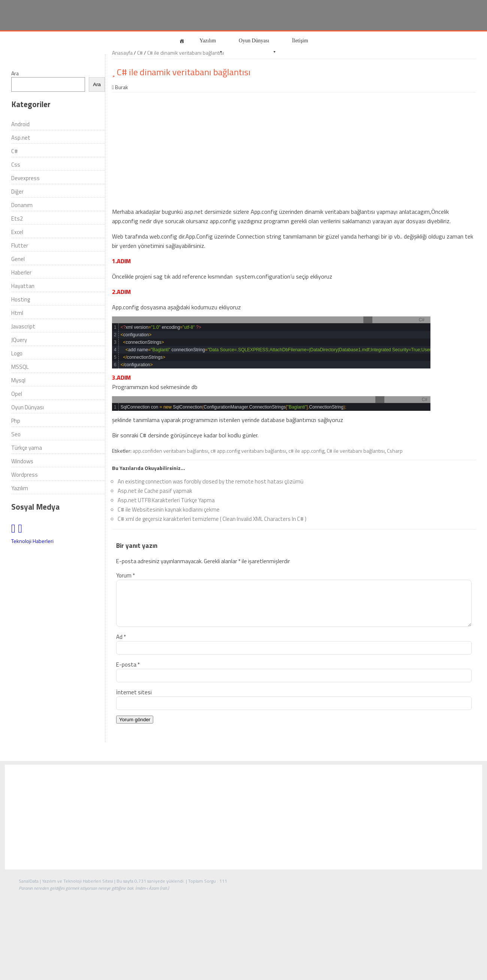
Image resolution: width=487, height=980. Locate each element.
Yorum (125, 575)
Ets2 (17, 219)
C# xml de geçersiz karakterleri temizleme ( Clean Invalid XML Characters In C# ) (212, 519)
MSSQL (20, 367)
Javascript (23, 326)
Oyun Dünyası (258, 44)
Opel (17, 394)
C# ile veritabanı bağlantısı (356, 451)
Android (20, 124)
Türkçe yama (27, 448)
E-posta (128, 673)
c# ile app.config (306, 451)
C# (15, 151)
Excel (17, 232)
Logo (17, 353)
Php (16, 421)
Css (16, 165)
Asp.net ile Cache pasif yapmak (155, 491)
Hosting (21, 299)
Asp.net (21, 138)
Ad (121, 646)
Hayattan (23, 286)
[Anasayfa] (182, 41)
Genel (18, 259)
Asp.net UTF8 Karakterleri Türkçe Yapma (166, 500)
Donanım (22, 205)
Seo (16, 434)
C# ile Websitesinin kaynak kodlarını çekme (169, 509)
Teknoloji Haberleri (32, 541)
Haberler (21, 272)
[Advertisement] (294, 149)
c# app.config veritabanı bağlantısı (248, 451)
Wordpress (25, 475)
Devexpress (25, 178)
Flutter (20, 245)
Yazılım (212, 44)
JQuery (19, 340)
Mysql (18, 380)
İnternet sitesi (134, 701)
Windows (22, 461)
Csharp (395, 451)
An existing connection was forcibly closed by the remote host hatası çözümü (211, 481)
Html (17, 313)
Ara (15, 73)
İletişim (300, 41)
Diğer (17, 192)
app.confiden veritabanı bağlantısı (170, 451)
